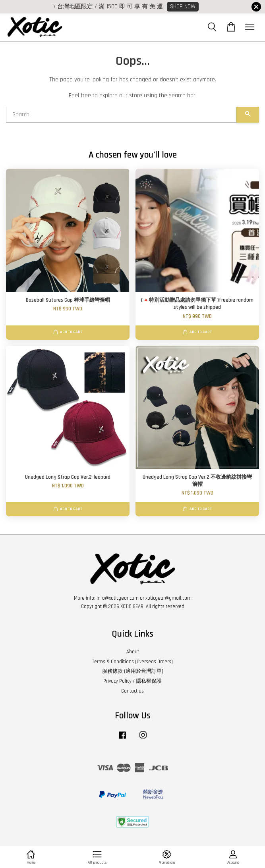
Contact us (132, 691)
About (133, 652)
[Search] (121, 115)
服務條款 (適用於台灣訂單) (133, 671)
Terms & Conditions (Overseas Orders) (132, 662)
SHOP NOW (183, 7)
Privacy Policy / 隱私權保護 (132, 681)
